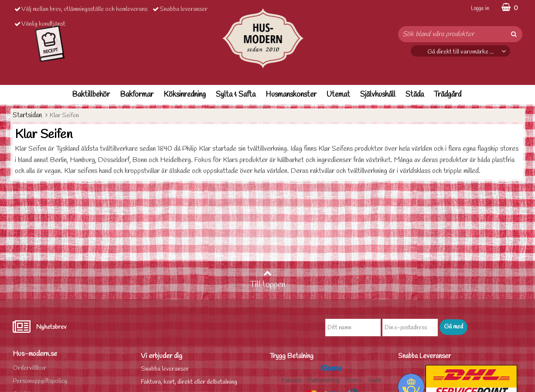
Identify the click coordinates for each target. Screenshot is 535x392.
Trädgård (448, 95)
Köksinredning (185, 95)
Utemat (338, 95)
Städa (415, 95)
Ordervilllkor (29, 368)
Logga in (480, 8)
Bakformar (137, 95)
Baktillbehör (91, 95)
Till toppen (268, 280)
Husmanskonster (291, 95)
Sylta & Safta (236, 95)
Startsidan (27, 115)
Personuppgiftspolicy (40, 381)
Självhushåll (378, 95)
